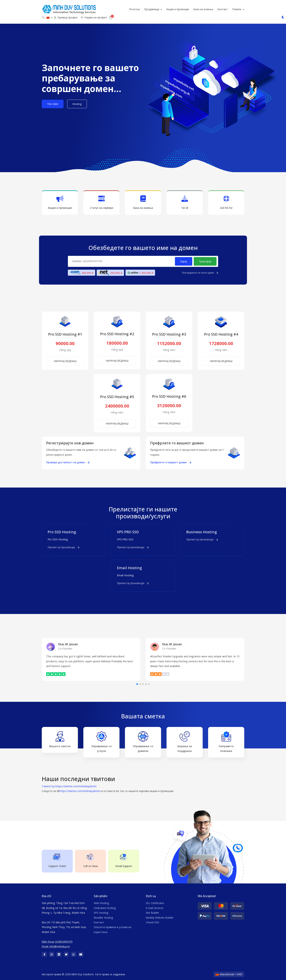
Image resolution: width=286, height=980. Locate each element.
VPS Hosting (101, 913)
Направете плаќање (226, 742)
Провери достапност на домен (68, 462)
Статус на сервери (101, 202)
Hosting (77, 104)
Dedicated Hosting (105, 908)
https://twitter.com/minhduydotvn (80, 791)
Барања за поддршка (185, 742)
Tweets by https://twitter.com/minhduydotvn (69, 786)
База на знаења (215, 9)
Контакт (235, 9)
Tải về (185, 202)
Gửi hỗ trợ (226, 202)
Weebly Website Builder (160, 918)
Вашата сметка (60, 740)
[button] (137, 684)
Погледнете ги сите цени (200, 273)
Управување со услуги (101, 742)
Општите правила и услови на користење (112, 929)
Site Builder (152, 913)
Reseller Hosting (103, 918)
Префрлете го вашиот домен (171, 462)
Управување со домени (143, 742)
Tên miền (53, 104)
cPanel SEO (152, 922)
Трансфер (205, 261)
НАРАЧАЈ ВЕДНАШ (65, 361)
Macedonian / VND (229, 974)
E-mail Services (155, 908)
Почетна (146, 9)
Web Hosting (101, 903)
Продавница (164, 9)
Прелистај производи (63, 547)
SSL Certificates (155, 903)
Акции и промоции (190, 9)
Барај (184, 261)
